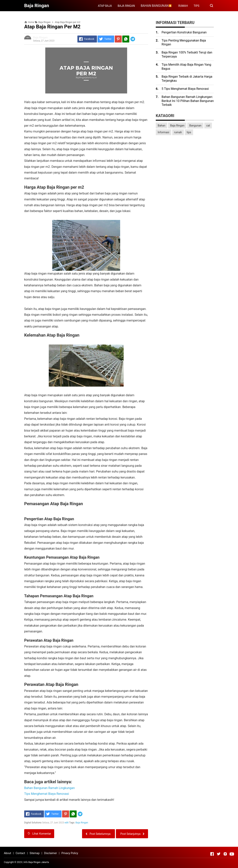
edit (67, 823)
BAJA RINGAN (126, 6)
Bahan (161, 126)
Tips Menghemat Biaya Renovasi (47, 794)
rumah (178, 132)
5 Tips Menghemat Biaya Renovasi (185, 89)
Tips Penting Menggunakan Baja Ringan (184, 42)
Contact (20, 853)
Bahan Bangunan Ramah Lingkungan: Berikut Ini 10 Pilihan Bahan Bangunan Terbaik (188, 101)
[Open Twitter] (219, 854)
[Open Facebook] (212, 854)
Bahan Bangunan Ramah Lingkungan (49, 788)
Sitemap (35, 853)
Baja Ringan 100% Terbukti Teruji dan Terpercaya (187, 54)
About (7, 853)
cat (208, 126)
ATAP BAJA (105, 6)
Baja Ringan (82, 823)
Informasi (164, 132)
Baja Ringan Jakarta (39, 862)
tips (189, 132)
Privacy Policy (70, 853)
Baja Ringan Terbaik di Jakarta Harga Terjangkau (187, 79)
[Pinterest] (118, 39)
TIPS (196, 6)
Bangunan (195, 126)
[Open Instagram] (225, 854)
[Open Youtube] (232, 854)
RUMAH (183, 6)
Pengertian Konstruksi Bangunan (184, 32)
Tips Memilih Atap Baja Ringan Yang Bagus (186, 67)
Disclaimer (51, 853)
